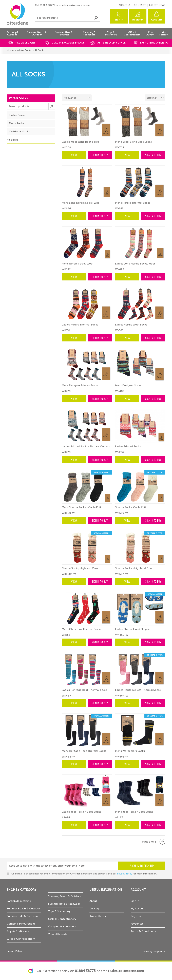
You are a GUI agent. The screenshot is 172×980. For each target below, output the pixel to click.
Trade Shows (98, 916)
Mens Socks (17, 123)
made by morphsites (154, 952)
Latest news (157, 5)
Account (157, 20)
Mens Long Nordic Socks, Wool (81, 203)
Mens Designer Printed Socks (80, 385)
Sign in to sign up (142, 866)
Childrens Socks (19, 131)
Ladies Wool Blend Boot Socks (81, 142)
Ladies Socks (17, 115)
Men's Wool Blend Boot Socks (133, 142)
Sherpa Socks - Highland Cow (134, 568)
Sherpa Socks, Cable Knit (131, 507)
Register (138, 20)
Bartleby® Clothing (19, 901)
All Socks (40, 50)
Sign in (119, 20)
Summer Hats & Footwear (23, 916)
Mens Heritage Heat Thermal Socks (84, 751)
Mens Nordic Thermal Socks (133, 203)
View (74, 155)
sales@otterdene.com (78, 5)
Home (10, 50)
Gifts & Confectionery (21, 939)
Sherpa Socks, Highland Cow (80, 568)
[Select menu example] (155, 98)
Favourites (137, 924)
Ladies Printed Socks (128, 446)
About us (125, 5)
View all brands (58, 934)
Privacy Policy (14, 951)
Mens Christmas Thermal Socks (81, 629)
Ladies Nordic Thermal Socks (80, 325)
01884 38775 (47, 5)
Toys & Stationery (18, 931)
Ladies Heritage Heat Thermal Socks (85, 690)
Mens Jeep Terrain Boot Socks (134, 812)
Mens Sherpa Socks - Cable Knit (82, 507)
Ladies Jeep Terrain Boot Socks (81, 812)
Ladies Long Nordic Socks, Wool (135, 264)
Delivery (94, 908)
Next (162, 842)
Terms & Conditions (143, 931)
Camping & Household (21, 924)
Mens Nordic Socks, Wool (78, 264)
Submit (96, 18)
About (93, 901)
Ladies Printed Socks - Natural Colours (86, 446)
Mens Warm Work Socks (130, 751)
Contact (140, 5)
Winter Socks (24, 50)
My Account (138, 908)
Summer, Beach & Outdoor (23, 908)
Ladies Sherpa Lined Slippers (133, 629)
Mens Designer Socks (128, 385)
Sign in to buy (100, 155)
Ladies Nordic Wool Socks (131, 325)
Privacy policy (125, 874)
